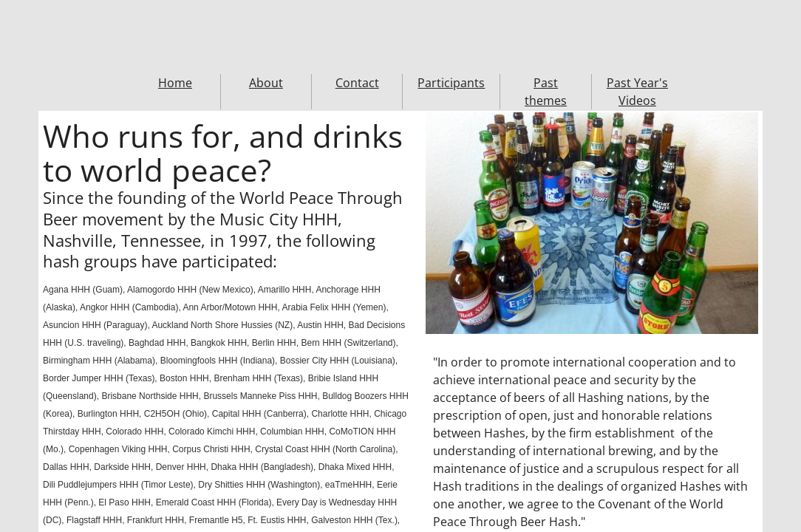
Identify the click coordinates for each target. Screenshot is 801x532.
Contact (357, 83)
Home (175, 83)
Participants (451, 83)
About (266, 83)
